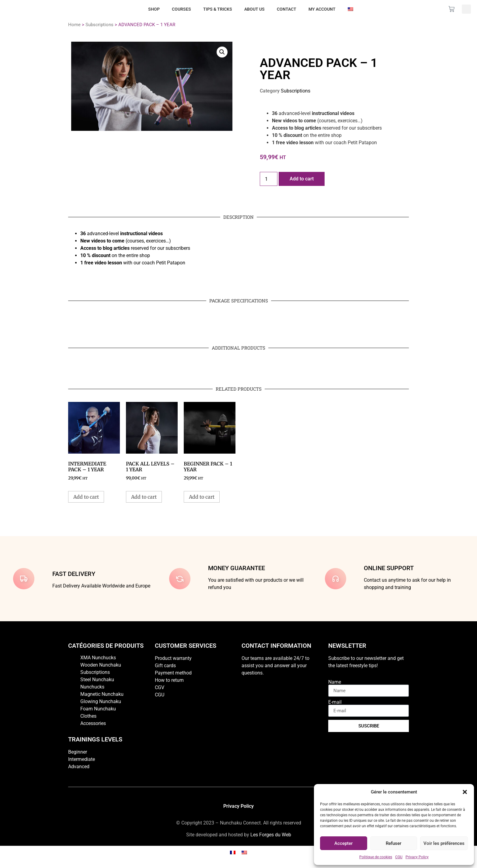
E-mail (335, 702)
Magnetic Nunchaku (102, 694)
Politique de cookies (376, 857)
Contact (287, 9)
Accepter (343, 843)
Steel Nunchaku (97, 680)
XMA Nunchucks (98, 658)
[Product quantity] (269, 179)
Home (74, 25)
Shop (154, 9)
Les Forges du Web (271, 835)
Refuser (393, 843)
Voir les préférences (444, 843)
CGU (399, 857)
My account (322, 9)
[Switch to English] (244, 852)
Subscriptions (99, 25)
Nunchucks (92, 687)
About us (254, 9)
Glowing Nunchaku (101, 701)
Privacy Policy (417, 857)
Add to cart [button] (86, 497)
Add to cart (302, 179)
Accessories (93, 723)
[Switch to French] (233, 852)
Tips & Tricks (218, 9)
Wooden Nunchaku (101, 665)
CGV (160, 687)
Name (335, 682)
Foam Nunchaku (98, 709)
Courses (181, 9)
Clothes (88, 716)
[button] (465, 792)
